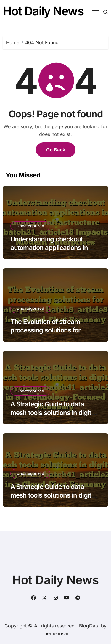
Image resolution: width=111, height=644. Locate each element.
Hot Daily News (43, 11)
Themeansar (55, 633)
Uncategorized (30, 226)
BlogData (89, 626)
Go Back (56, 150)
